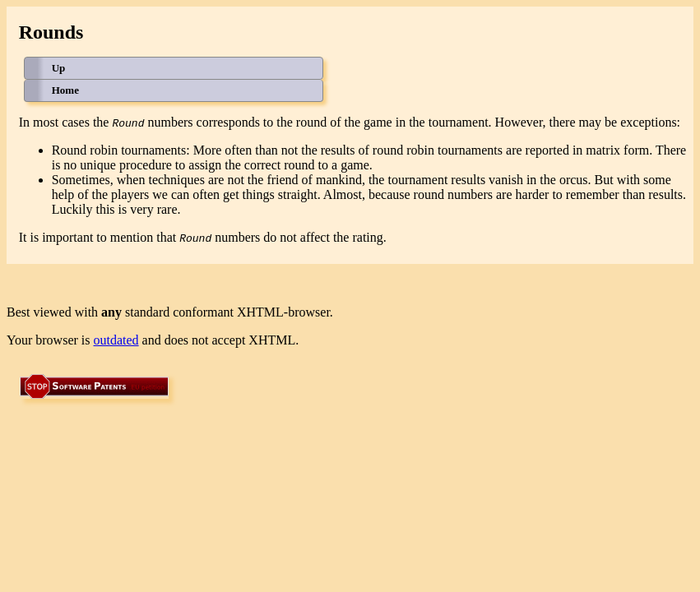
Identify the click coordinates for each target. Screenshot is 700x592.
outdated (116, 340)
